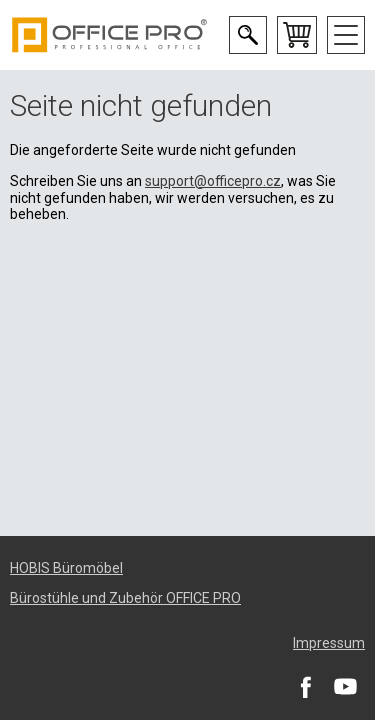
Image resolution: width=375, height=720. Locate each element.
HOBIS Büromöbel (66, 568)
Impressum (329, 643)
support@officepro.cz (213, 181)
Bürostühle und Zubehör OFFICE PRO (125, 598)
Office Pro (110, 35)
